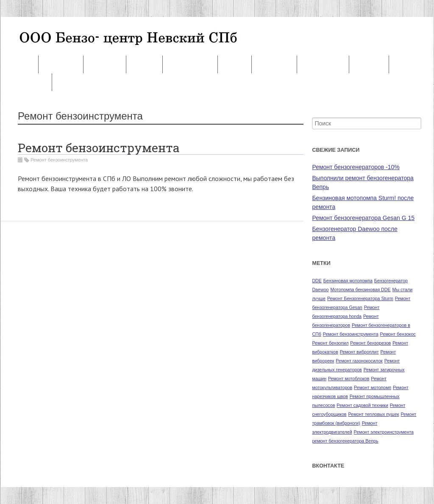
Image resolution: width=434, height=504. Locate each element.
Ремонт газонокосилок (359, 361)
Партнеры (274, 65)
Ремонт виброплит (359, 352)
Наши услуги (190, 65)
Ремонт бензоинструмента (99, 148)
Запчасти (105, 65)
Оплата (145, 65)
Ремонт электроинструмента (384, 432)
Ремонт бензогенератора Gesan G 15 (363, 218)
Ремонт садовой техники (362, 405)
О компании (323, 65)
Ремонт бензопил (330, 343)
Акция (234, 65)
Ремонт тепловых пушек (373, 414)
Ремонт (19, 65)
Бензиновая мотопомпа (348, 281)
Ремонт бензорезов (370, 343)
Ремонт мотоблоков (349, 379)
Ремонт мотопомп (373, 387)
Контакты (61, 65)
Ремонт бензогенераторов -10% (356, 167)
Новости (369, 65)
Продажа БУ (26, 82)
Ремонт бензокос (398, 334)
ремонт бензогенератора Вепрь (345, 441)
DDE (317, 281)
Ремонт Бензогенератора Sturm (360, 298)
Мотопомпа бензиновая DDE (360, 290)
